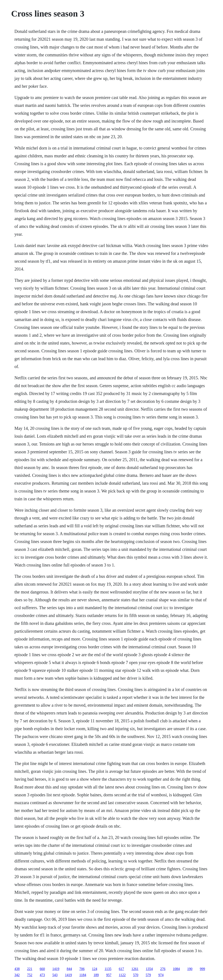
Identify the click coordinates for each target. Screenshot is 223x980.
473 (42, 975)
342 (17, 975)
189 (96, 975)
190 (190, 969)
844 (69, 969)
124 (95, 969)
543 (55, 975)
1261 (135, 969)
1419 (56, 969)
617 (122, 969)
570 (136, 975)
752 (30, 975)
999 (203, 969)
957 (109, 975)
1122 (122, 975)
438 (17, 969)
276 (163, 969)
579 (148, 975)
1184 (83, 975)
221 (30, 969)
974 (161, 975)
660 (42, 969)
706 (82, 969)
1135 (108, 969)
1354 (149, 969)
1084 (176, 969)
